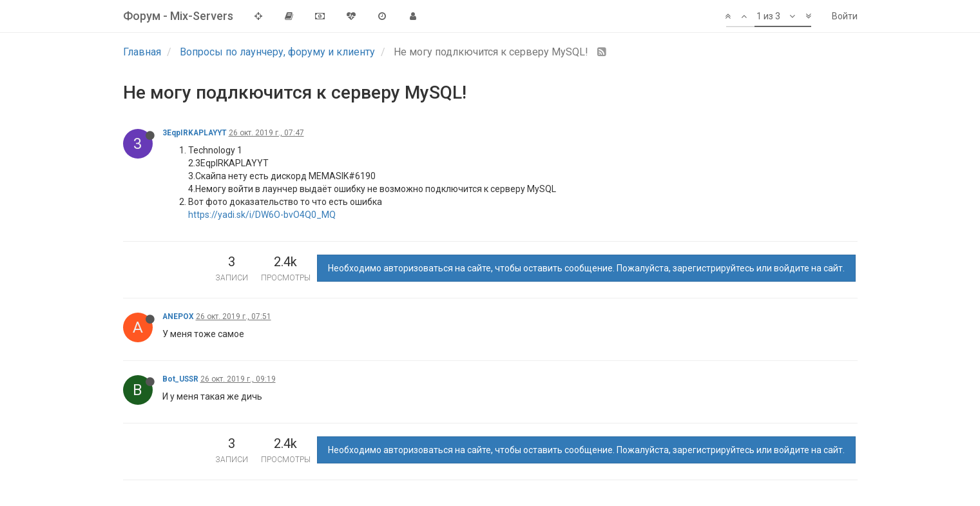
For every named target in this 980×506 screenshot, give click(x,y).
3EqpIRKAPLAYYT (195, 133)
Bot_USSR (180, 379)
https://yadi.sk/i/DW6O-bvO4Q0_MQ (262, 215)
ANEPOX (178, 316)
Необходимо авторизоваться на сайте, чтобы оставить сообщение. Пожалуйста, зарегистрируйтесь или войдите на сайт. (586, 268)
